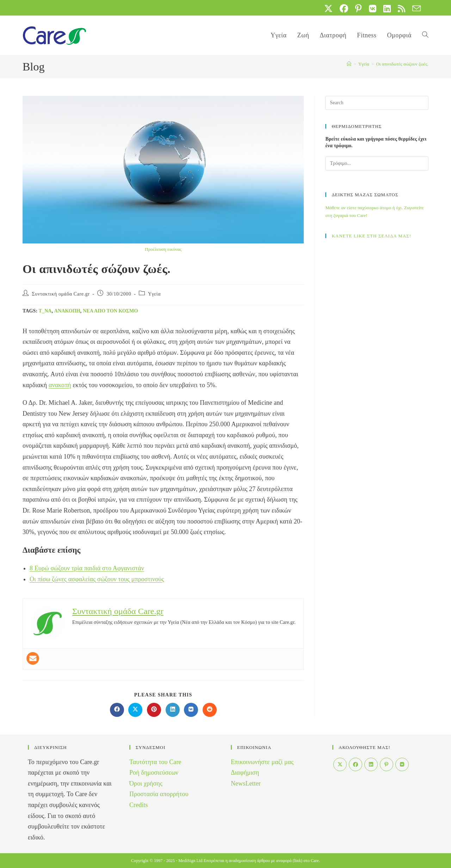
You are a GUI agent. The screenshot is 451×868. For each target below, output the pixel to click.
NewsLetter (246, 783)
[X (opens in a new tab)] (328, 8)
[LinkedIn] (371, 764)
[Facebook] (356, 764)
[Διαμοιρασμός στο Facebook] (117, 710)
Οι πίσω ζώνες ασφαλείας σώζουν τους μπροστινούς (97, 579)
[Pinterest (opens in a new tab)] (358, 8)
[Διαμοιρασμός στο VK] (191, 710)
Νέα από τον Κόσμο (110, 311)
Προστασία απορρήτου (159, 794)
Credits (139, 805)
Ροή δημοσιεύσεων (154, 773)
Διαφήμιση (245, 773)
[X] (340, 764)
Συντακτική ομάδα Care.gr (61, 294)
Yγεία (154, 294)
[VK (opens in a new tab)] (373, 8)
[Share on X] (135, 710)
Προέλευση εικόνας (163, 249)
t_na (45, 311)
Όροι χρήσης (146, 783)
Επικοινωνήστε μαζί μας (262, 762)
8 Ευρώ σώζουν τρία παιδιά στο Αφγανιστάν (87, 568)
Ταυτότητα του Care (155, 762)
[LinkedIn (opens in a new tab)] (387, 8)
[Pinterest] (387, 764)
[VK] (402, 764)
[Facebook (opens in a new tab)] (344, 8)
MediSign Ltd (190, 861)
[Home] (349, 64)
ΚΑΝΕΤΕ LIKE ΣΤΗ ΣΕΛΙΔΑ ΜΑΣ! (371, 236)
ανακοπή (67, 311)
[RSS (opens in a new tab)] (401, 8)
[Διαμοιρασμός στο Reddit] (210, 710)
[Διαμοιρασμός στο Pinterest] (154, 710)
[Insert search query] (377, 103)
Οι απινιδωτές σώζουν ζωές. (402, 64)
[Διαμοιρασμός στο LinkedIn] (173, 710)
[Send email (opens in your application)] (415, 8)
